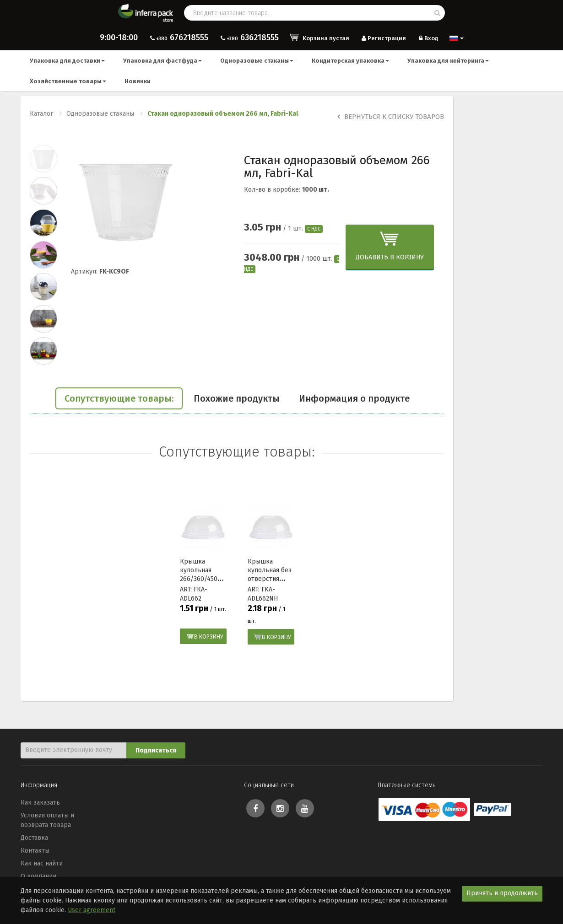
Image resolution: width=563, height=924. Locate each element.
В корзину (209, 637)
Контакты (35, 851)
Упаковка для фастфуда (162, 61)
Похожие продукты (237, 398)
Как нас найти (42, 863)
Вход (428, 38)
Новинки (138, 81)
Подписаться (156, 750)
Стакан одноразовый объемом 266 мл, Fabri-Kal (223, 114)
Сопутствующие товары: (119, 398)
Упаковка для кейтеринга (448, 61)
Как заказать (40, 803)
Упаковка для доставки (67, 61)
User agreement (92, 910)
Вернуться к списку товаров (391, 117)
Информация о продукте (354, 398)
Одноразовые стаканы (257, 61)
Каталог (41, 114)
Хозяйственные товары (68, 81)
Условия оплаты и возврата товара (47, 820)
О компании (38, 876)
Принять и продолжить (502, 893)
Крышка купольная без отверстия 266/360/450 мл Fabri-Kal (270, 579)
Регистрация (383, 38)
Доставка (34, 838)
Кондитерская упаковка (350, 61)
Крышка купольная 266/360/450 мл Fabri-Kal (199, 574)
